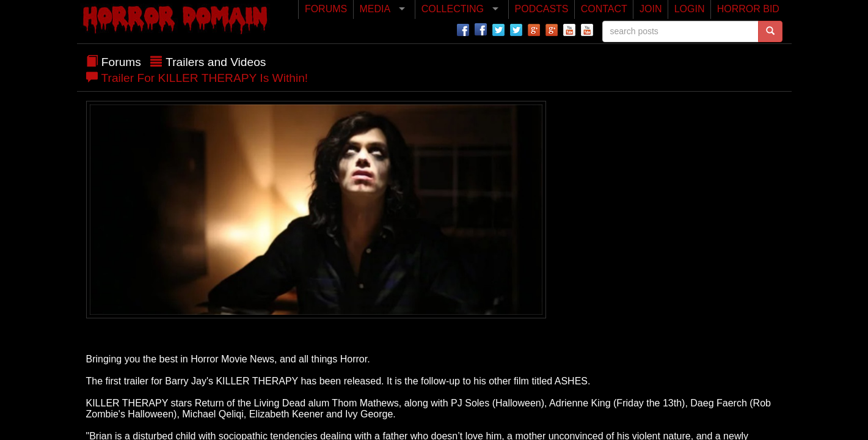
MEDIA (375, 9)
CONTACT (604, 9)
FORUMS (326, 9)
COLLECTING (453, 9)
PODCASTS (542, 9)
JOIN (651, 9)
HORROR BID (748, 9)
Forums (121, 62)
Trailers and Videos (216, 62)
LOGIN (690, 9)
